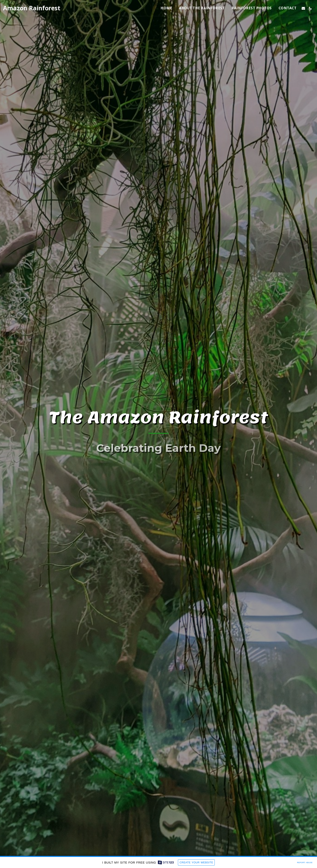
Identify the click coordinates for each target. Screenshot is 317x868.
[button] (303, 8)
